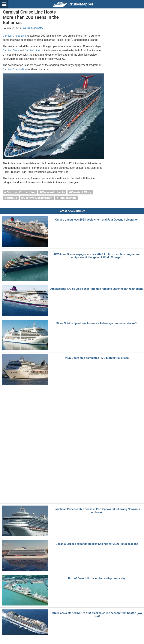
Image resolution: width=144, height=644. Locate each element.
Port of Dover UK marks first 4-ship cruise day (97, 579)
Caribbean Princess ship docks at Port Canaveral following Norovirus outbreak (97, 511)
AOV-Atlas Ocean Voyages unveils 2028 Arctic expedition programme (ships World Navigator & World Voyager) (97, 256)
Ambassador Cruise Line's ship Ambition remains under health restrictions (97, 289)
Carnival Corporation (15, 69)
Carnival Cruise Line (14, 36)
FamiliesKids (67, 198)
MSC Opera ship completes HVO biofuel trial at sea (97, 358)
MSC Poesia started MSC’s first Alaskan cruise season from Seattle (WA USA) (97, 615)
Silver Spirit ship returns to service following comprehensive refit (97, 323)
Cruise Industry (33, 28)
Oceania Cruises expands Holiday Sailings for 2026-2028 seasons (97, 544)
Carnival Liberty (34, 50)
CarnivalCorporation (38, 198)
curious (12, 198)
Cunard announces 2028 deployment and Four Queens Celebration (97, 220)
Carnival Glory (11, 50)
